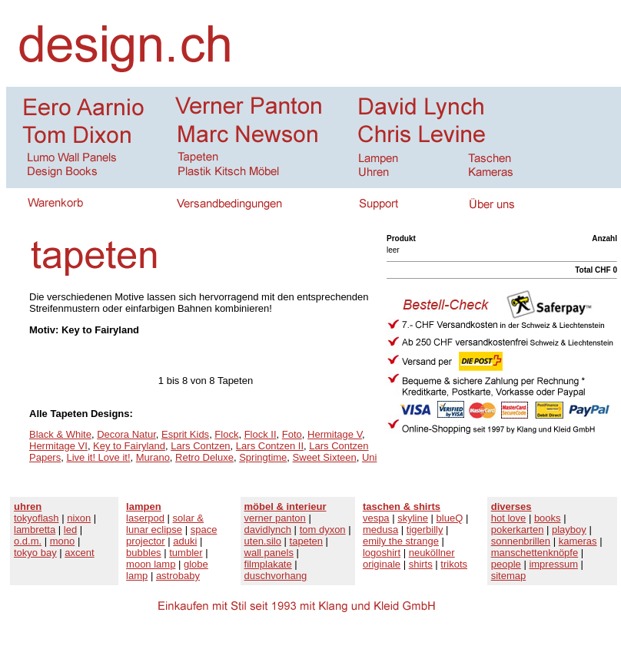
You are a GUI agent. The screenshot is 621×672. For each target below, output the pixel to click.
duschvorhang (276, 576)
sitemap (509, 576)
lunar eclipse (154, 530)
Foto (292, 434)
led (70, 530)
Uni (370, 457)
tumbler (186, 553)
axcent (79, 553)
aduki (185, 541)
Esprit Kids (185, 434)
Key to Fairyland (129, 446)
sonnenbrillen (521, 541)
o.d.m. (28, 541)
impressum (553, 564)
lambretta (35, 530)
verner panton (275, 518)
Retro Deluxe (204, 457)
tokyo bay (35, 553)
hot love (509, 518)
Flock (226, 434)
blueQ (450, 518)
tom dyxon (323, 530)
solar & (188, 518)
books (548, 518)
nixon (79, 518)
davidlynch (268, 530)
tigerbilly (425, 530)
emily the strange (401, 541)
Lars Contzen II (270, 446)
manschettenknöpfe (535, 553)
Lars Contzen (200, 446)
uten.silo (263, 541)
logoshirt (382, 553)
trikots (454, 564)
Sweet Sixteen (325, 457)
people (506, 564)
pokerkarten (518, 530)
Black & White (60, 434)
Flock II (261, 434)
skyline (413, 518)
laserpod (145, 518)
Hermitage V (335, 434)
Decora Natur (126, 434)
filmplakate (268, 564)
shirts (421, 564)
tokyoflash (37, 518)
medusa (380, 530)
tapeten (306, 541)
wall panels (269, 553)
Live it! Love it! (98, 457)
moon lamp (151, 564)
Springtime (263, 457)
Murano (153, 457)
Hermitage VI (58, 446)
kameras (578, 541)
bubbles (144, 553)
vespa (376, 518)
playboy (569, 530)
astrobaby (178, 576)
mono (63, 541)
